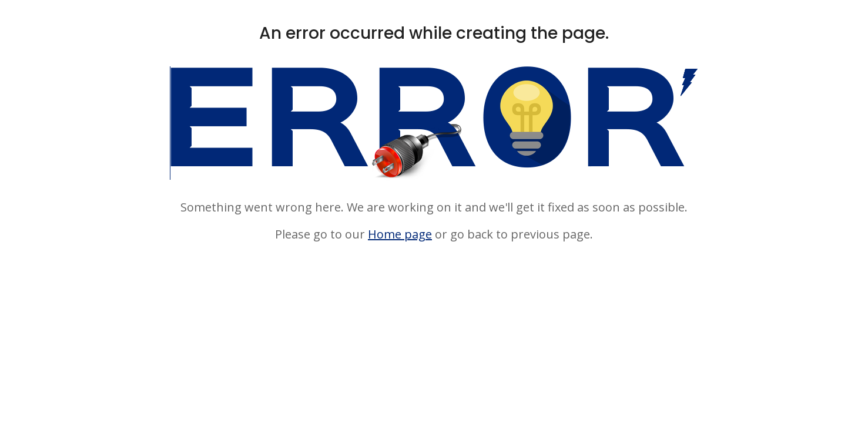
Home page (400, 234)
